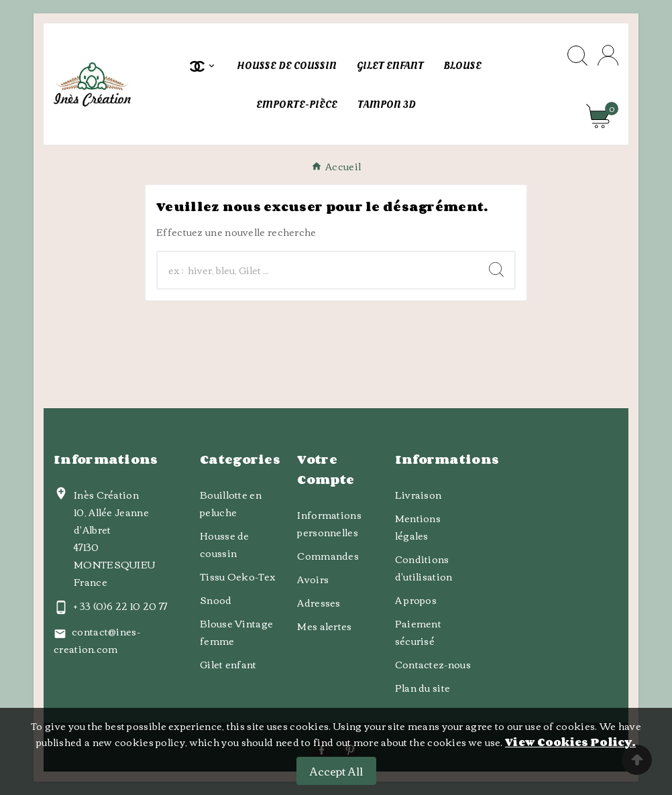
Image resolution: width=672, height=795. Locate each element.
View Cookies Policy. (570, 742)
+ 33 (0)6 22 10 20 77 (120, 606)
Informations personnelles (329, 524)
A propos (416, 600)
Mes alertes (324, 626)
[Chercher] (318, 270)
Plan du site (423, 688)
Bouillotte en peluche (231, 503)
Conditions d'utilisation (424, 568)
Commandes (328, 556)
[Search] (496, 269)
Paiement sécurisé (418, 632)
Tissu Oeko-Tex (238, 576)
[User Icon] (608, 55)
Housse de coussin (225, 544)
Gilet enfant (228, 664)
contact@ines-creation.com (97, 640)
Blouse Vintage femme (236, 632)
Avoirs (313, 579)
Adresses (319, 603)
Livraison (418, 495)
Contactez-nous (433, 664)
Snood (216, 600)
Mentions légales (418, 527)
